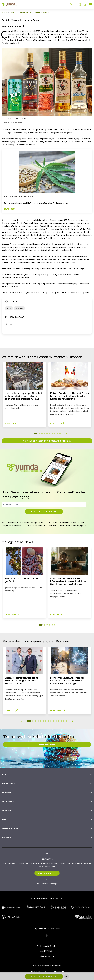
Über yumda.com (47, 956)
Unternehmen (8, 784)
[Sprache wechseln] (80, 5)
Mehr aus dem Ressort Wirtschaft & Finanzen (47, 441)
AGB (46, 971)
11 (56, 721)
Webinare (6, 811)
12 (59, 721)
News (4, 775)
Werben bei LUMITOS (46, 946)
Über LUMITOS (46, 951)
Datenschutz (58, 971)
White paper (8, 802)
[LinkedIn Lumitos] (47, 936)
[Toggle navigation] (91, 5)
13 (61, 721)
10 (60, 433)
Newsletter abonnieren (44, 512)
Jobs (4, 820)
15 (66, 721)
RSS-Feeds (6, 837)
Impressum (35, 971)
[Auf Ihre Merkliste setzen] (85, 5)
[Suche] (71, 5)
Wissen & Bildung (10, 828)
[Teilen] (76, 5)
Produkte (6, 793)
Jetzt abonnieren (47, 873)
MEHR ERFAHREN (47, 744)
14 (64, 721)
